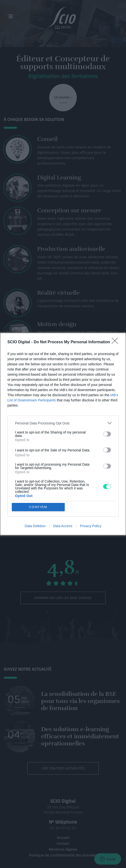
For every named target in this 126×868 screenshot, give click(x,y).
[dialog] (63, 434)
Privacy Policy (91, 526)
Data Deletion (35, 526)
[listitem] (63, 423)
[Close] (116, 342)
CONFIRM (38, 507)
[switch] (107, 434)
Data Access (63, 526)
